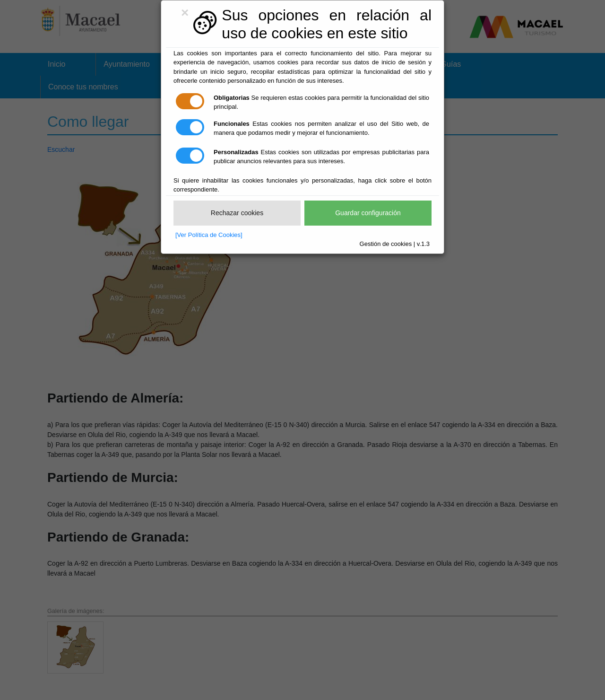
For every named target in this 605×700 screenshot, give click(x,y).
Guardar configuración (368, 213)
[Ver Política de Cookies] (209, 235)
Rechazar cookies (237, 213)
